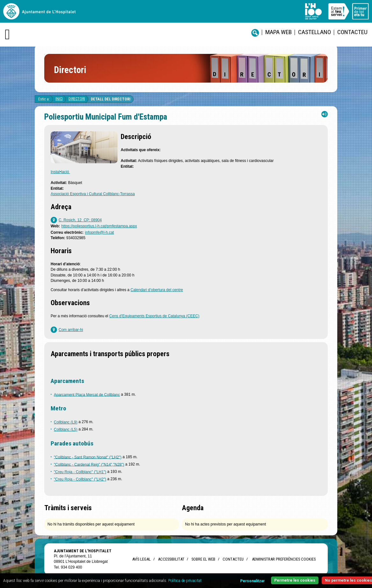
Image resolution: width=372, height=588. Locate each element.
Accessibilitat (171, 559)
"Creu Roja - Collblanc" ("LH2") (80, 479)
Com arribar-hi (71, 330)
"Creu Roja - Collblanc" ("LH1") (80, 472)
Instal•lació (60, 172)
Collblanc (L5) (66, 430)
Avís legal (141, 559)
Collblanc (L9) (66, 422)
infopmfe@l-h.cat (100, 232)
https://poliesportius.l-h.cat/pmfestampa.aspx (99, 226)
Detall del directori (111, 99)
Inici (59, 99)
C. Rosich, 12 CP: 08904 (80, 220)
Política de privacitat (185, 581)
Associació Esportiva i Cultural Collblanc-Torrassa (93, 194)
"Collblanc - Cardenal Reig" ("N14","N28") (89, 464)
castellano (315, 32)
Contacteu (352, 32)
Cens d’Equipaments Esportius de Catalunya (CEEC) (154, 316)
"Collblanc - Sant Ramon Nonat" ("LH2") (88, 457)
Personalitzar (252, 581)
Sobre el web (203, 559)
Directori (77, 99)
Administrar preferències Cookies (284, 559)
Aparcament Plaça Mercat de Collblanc (87, 394)
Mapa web (279, 32)
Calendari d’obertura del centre (157, 290)
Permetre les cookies (295, 580)
